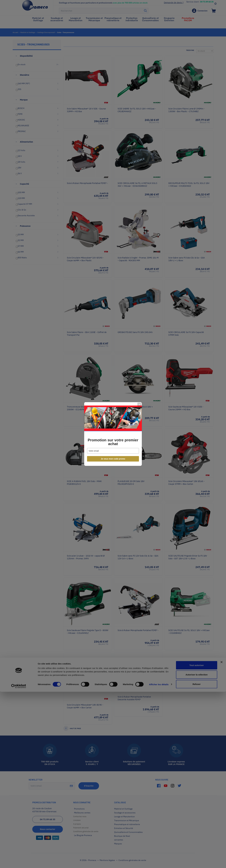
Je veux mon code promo (113, 459)
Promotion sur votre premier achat (113, 442)
